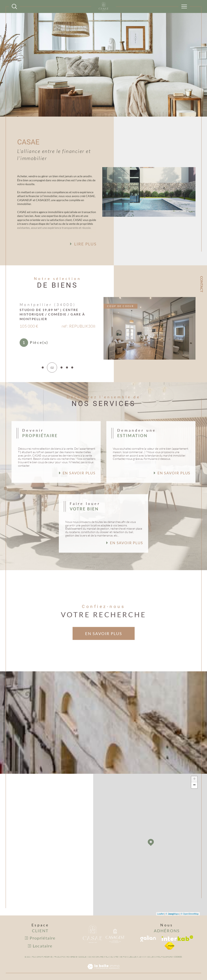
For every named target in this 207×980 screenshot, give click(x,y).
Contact (202, 284)
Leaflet (161, 914)
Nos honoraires (96, 957)
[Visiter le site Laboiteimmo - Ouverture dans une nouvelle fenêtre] (103, 971)
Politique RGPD (165, 957)
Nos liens (151, 957)
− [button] (194, 785)
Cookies (178, 957)
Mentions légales (128, 957)
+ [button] (194, 779)
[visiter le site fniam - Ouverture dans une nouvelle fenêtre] (170, 946)
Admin (142, 957)
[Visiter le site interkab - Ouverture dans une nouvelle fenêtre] (177, 938)
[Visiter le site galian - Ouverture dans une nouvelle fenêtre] (148, 939)
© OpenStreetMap (190, 914)
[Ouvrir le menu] (184, 6)
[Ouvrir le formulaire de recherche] (14, 6)
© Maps (172, 914)
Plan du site (111, 957)
